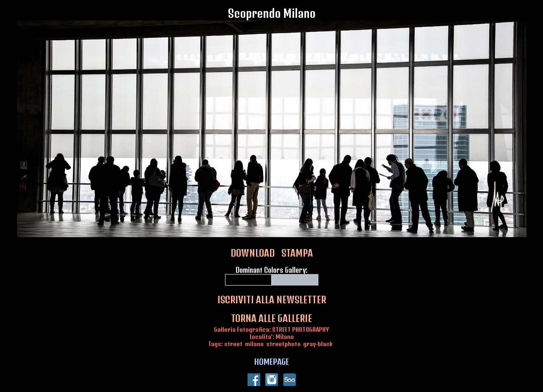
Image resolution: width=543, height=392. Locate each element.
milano (254, 344)
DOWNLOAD (253, 253)
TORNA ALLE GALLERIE (271, 318)
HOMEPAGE (272, 361)
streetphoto (283, 344)
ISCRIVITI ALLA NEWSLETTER (272, 300)
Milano (285, 337)
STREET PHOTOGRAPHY (301, 329)
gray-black (318, 344)
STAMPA (297, 253)
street (233, 344)
